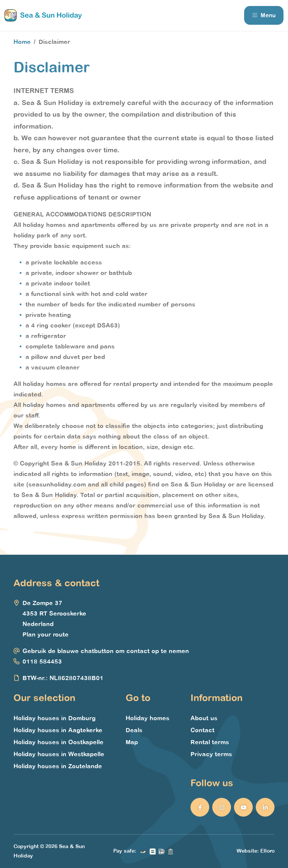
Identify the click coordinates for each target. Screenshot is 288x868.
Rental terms (210, 742)
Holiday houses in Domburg (55, 718)
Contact (202, 730)
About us (204, 718)
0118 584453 (42, 662)
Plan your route (46, 635)
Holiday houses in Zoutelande (58, 766)
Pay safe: (125, 851)
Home (22, 42)
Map (132, 742)
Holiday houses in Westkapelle (59, 754)
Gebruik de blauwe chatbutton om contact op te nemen (106, 651)
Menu (264, 15)
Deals (134, 730)
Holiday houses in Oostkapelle (58, 742)
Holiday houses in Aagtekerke (58, 730)
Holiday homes (148, 718)
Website (247, 851)
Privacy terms (211, 754)
